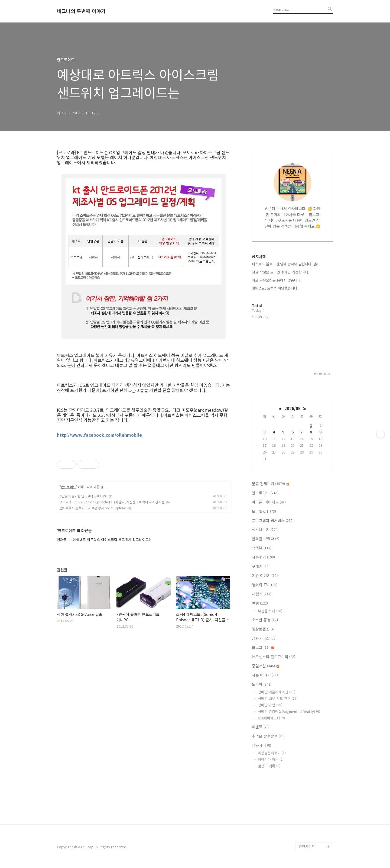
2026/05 (292, 408)
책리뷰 (262, 548)
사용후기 (263, 557)
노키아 (262, 684)
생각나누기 (265, 529)
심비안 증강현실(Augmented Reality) (289, 711)
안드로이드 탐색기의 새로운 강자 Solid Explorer (93, 508)
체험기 (262, 594)
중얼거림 (266, 666)
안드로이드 (68, 487)
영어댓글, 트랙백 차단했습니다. (275, 288)
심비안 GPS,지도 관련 (278, 698)
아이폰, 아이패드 (269, 502)
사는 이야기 (266, 675)
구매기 (261, 566)
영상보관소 (263, 629)
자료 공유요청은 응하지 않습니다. (277, 280)
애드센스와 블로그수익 (274, 657)
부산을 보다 (270, 611)
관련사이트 (307, 846)
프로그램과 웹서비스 (273, 520)
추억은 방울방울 (268, 736)
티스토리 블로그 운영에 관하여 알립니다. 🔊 (285, 264)
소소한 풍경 (266, 620)
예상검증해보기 (272, 753)
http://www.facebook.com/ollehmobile (99, 435)
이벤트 (261, 727)
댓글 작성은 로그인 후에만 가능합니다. (281, 272)
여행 (260, 603)
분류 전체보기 (271, 484)
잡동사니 (261, 745)
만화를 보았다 (266, 539)
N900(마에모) (271, 718)
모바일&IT (264, 511)
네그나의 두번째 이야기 (81, 11)
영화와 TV (265, 585)
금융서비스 (264, 638)
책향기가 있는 (271, 759)
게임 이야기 (266, 576)
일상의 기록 (269, 766)
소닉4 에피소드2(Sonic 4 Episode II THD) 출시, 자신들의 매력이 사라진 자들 (112, 502)
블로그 (263, 647)
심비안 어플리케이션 (277, 692)
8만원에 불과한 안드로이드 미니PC (84, 496)
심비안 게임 (270, 705)
